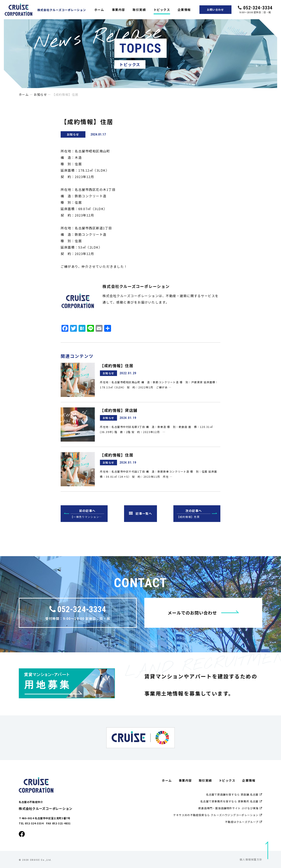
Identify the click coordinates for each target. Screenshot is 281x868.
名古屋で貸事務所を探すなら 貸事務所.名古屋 (231, 801)
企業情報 (184, 10)
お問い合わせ (215, 10)
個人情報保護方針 (251, 859)
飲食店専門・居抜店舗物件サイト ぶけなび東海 (230, 808)
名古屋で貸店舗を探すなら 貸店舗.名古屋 (234, 794)
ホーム (99, 10)
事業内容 (119, 10)
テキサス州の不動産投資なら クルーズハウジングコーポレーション (218, 815)
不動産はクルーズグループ (244, 822)
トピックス (162, 10)
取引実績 (139, 10)
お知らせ (40, 94)
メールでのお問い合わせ (203, 613)
